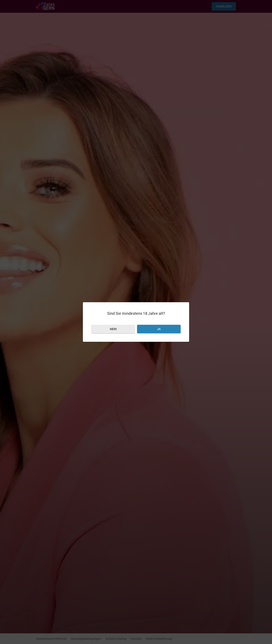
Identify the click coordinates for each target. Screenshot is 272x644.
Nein (113, 329)
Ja (159, 329)
